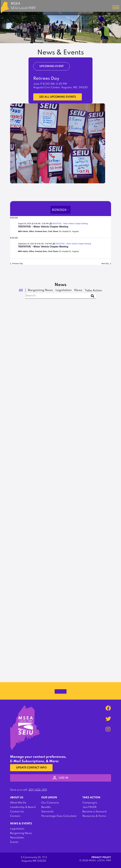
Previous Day (16, 264)
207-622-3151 (38, 790)
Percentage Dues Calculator (59, 816)
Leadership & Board (23, 807)
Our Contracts (50, 803)
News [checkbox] (78, 290)
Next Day (106, 264)
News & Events (21, 824)
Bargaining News (21, 833)
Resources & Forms (94, 816)
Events (14, 842)
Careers (15, 816)
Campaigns (90, 803)
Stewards (47, 812)
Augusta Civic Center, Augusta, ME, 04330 (60, 87)
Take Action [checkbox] (93, 291)
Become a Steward (94, 812)
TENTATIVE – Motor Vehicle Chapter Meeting (43, 227)
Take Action (91, 798)
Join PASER (89, 807)
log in (60, 778)
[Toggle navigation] (116, 7)
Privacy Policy (101, 857)
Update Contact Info (31, 768)
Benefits (46, 807)
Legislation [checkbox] (64, 290)
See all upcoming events (58, 97)
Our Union (49, 798)
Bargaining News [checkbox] (40, 290)
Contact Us (17, 812)
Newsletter (17, 838)
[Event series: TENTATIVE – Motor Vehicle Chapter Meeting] (69, 224)
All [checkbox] (21, 290)
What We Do (18, 803)
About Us (17, 798)
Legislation (17, 829)
